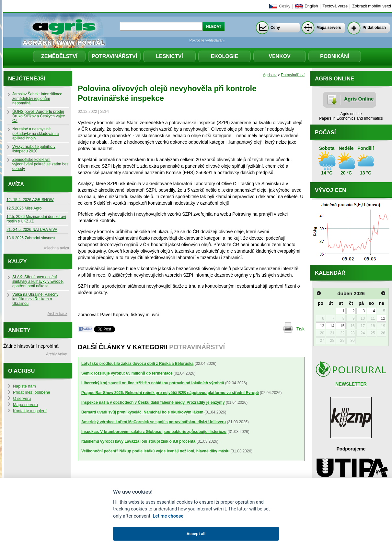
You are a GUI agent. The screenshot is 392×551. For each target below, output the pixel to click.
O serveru (22, 399)
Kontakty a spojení (30, 411)
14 (332, 326)
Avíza (16, 184)
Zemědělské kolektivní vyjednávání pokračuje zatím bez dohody (40, 164)
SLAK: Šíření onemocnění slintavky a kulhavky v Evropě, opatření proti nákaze (38, 281)
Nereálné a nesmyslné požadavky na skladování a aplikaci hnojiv (35, 134)
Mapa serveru (329, 28)
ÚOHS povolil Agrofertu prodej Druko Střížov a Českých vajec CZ (39, 116)
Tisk (300, 329)
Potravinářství (114, 56)
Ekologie (225, 56)
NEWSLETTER (351, 384)
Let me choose (168, 516)
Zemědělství (59, 56)
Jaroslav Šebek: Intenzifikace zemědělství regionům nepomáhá (37, 99)
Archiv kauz (58, 314)
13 (322, 326)
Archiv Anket (57, 354)
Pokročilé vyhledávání (207, 40)
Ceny (275, 28)
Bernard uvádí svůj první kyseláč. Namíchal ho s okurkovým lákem (142, 412)
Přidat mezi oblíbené (32, 392)
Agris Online (359, 99)
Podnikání (335, 56)
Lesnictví (169, 56)
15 (342, 326)
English (311, 6)
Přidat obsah (374, 28)
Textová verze (335, 6)
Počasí (325, 132)
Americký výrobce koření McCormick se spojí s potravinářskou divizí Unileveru (154, 422)
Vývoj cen (330, 190)
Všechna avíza (56, 248)
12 (383, 318)
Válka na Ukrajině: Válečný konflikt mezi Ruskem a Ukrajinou (35, 299)
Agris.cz (270, 75)
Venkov (280, 56)
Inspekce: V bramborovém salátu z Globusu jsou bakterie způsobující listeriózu (154, 432)
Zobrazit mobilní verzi (372, 6)
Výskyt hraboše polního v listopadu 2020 (34, 149)
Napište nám (24, 386)
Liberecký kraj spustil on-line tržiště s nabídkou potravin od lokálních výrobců (153, 383)
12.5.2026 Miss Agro (24, 208)
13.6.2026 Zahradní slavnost (31, 238)
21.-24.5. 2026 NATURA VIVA (32, 230)
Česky (285, 6)
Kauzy (17, 262)
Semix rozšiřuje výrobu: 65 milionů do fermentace (127, 373)
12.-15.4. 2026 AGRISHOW (30, 200)
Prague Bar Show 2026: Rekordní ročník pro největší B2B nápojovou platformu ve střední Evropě (170, 393)
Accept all (196, 534)
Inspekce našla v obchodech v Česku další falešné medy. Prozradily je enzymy (153, 402)
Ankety (19, 330)
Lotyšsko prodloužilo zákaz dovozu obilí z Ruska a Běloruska (137, 364)
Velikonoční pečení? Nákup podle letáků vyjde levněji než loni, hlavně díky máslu (155, 451)
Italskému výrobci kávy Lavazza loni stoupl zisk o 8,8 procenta (138, 441)
